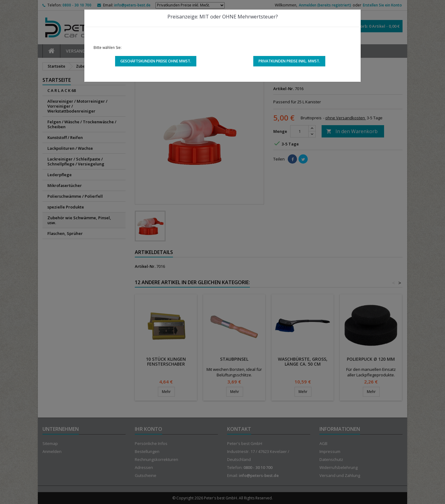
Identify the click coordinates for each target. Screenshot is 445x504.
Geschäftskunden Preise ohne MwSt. (156, 61)
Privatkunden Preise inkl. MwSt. (289, 61)
